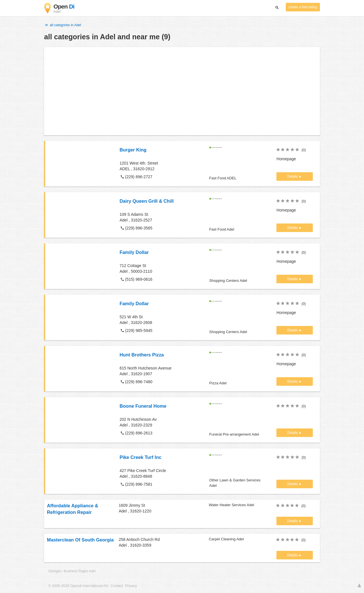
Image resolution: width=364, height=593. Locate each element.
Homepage (286, 159)
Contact (117, 586)
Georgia (54, 571)
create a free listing (303, 7)
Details (293, 177)
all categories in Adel (63, 25)
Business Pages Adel (80, 571)
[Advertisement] (182, 91)
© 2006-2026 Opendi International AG (78, 586)
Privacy (131, 586)
